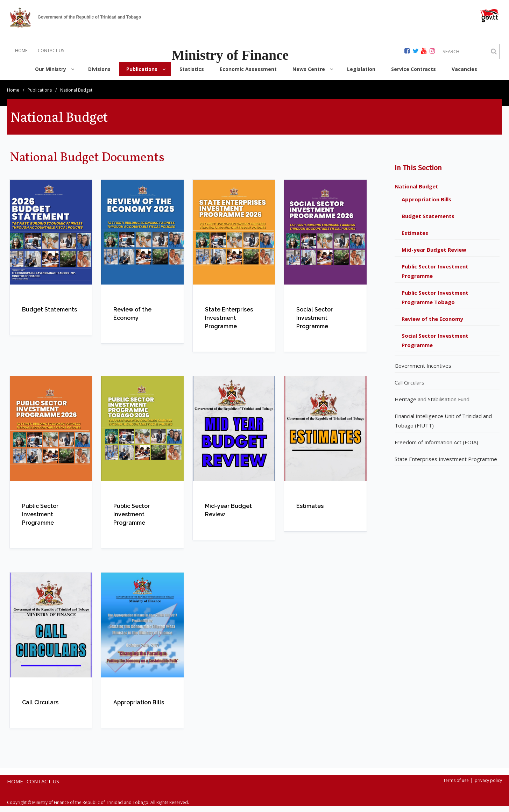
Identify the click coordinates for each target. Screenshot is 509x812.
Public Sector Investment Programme (435, 277)
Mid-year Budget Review (434, 256)
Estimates (415, 239)
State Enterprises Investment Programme (446, 465)
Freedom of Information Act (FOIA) (436, 448)
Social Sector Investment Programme (435, 346)
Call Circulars (409, 388)
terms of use (456, 786)
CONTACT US (51, 51)
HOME (21, 51)
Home (13, 96)
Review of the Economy (432, 325)
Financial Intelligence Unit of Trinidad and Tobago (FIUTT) (443, 427)
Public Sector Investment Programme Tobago (435, 303)
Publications (40, 96)
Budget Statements (428, 222)
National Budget (416, 192)
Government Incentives (423, 372)
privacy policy (488, 786)
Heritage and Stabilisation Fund (432, 405)
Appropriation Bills (426, 205)
